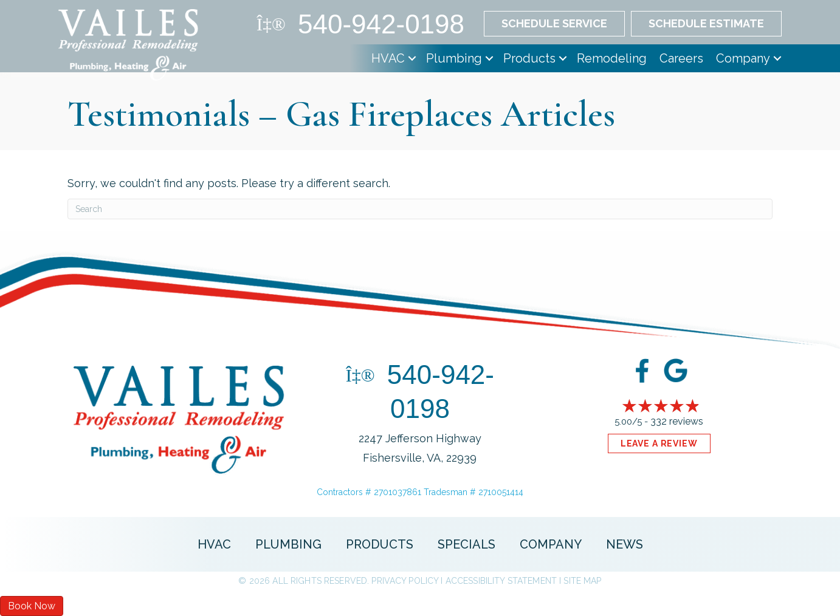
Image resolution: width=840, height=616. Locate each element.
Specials (466, 544)
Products (529, 58)
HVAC (388, 58)
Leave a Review (659, 443)
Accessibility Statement (501, 581)
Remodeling (612, 58)
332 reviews (677, 421)
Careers (681, 58)
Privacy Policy (405, 581)
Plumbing (454, 58)
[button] (412, 58)
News (625, 544)
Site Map (582, 581)
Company (743, 58)
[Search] (420, 209)
